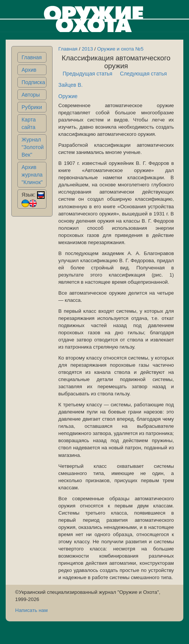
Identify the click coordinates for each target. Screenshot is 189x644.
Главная (32, 57)
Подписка (33, 82)
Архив (29, 70)
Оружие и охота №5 (120, 49)
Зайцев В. (70, 85)
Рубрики (32, 107)
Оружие (68, 96)
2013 (87, 49)
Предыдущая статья (88, 74)
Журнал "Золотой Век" (33, 147)
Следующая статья (143, 74)
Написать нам (31, 610)
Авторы (31, 95)
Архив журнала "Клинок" (32, 175)
